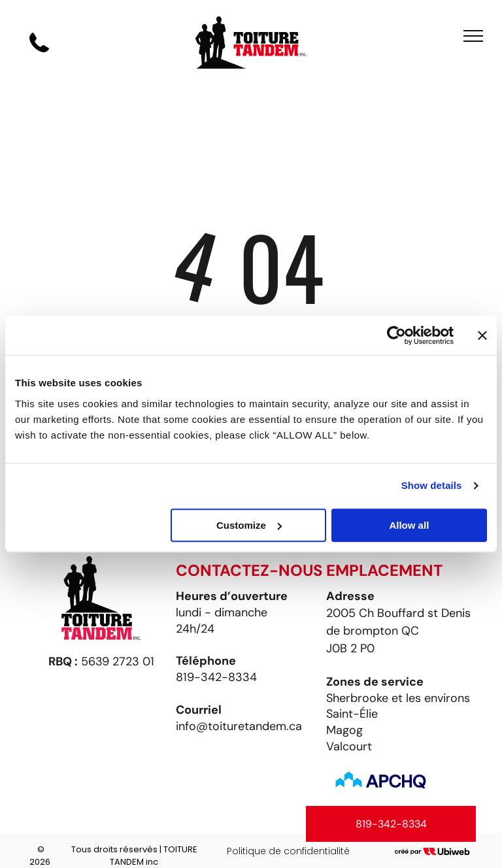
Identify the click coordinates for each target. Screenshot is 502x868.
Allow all (409, 525)
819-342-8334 (216, 677)
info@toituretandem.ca (239, 726)
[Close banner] (482, 335)
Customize (249, 525)
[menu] (473, 36)
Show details (432, 485)
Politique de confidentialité (288, 851)
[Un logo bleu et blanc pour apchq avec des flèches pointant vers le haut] (381, 781)
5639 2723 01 (118, 661)
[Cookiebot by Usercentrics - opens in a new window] (396, 335)
